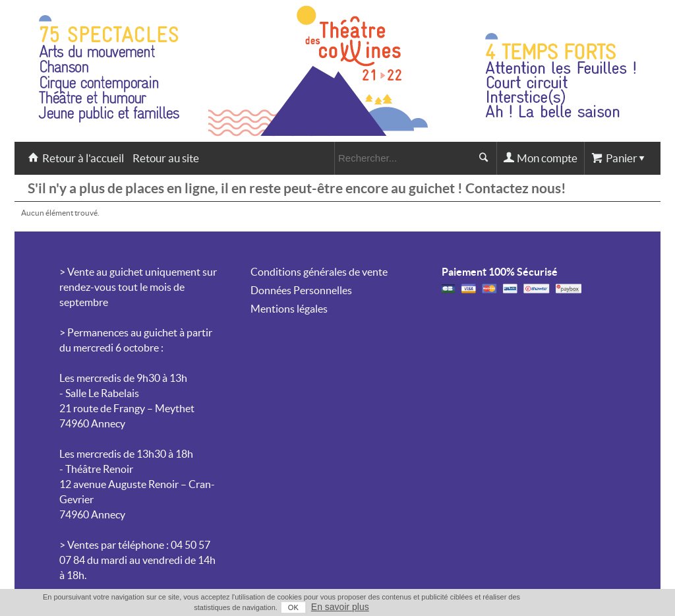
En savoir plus (340, 607)
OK (293, 607)
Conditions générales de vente (319, 272)
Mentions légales (289, 309)
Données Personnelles (301, 290)
